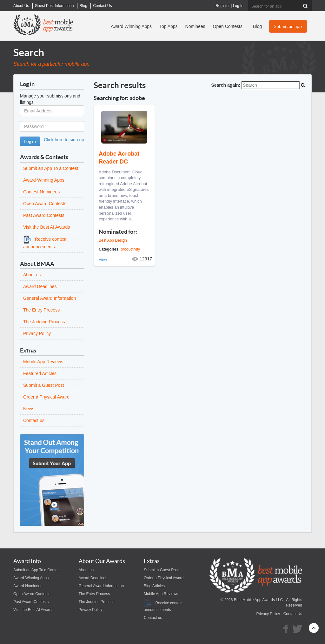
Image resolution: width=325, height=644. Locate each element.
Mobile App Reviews (43, 362)
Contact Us (293, 614)
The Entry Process (41, 310)
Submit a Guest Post (43, 385)
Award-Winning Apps (44, 180)
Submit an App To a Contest (51, 168)
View (103, 260)
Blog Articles (154, 586)
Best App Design (113, 240)
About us (32, 275)
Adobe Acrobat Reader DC (119, 158)
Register (223, 6)
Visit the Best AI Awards (46, 227)
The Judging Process (44, 322)
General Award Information (50, 298)
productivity (130, 249)
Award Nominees (28, 586)
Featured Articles (40, 373)
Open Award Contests (45, 204)
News (29, 409)
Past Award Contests (44, 215)
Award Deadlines (40, 286)
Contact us (34, 420)
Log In (238, 6)
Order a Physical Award (46, 397)
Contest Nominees (41, 192)
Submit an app (288, 26)
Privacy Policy (37, 333)
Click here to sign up (64, 140)
